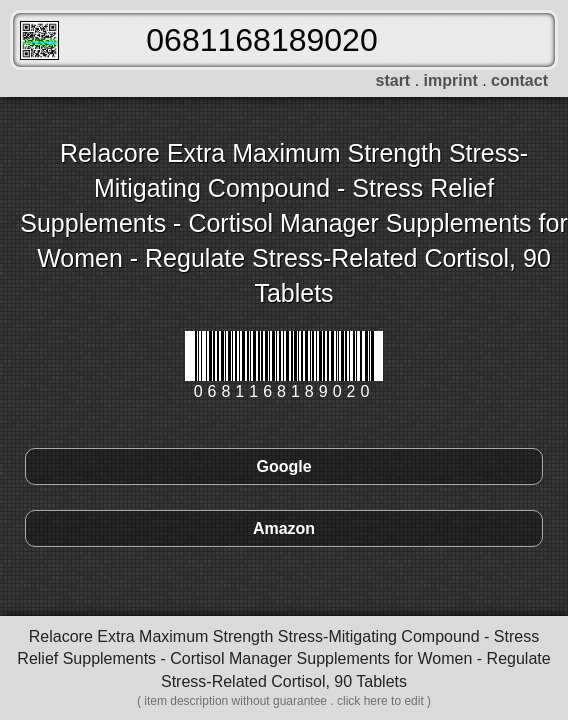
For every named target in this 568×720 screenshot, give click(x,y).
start (393, 80)
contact (519, 80)
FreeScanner (39, 40)
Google (283, 466)
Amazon (284, 528)
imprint (451, 80)
